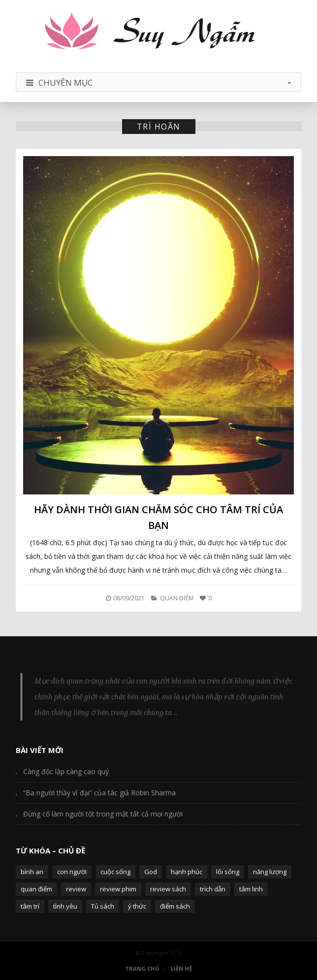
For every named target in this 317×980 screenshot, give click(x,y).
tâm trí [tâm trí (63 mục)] (30, 906)
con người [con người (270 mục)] (72, 872)
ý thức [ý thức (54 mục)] (137, 906)
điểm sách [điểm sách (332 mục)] (175, 906)
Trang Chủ (142, 968)
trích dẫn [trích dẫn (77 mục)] (213, 889)
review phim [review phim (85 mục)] (118, 889)
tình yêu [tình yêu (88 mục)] (65, 906)
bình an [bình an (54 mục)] (32, 872)
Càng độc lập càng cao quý (66, 771)
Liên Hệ (181, 968)
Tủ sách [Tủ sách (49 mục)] (103, 906)
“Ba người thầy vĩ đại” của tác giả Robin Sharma (99, 793)
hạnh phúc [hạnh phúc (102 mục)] (187, 872)
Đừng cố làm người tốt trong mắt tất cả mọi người (103, 814)
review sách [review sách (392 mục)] (168, 889)
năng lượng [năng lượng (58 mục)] (270, 872)
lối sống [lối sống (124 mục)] (228, 872)
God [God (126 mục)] (151, 872)
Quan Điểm (177, 598)
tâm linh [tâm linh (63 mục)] (251, 889)
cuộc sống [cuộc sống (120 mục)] (115, 872)
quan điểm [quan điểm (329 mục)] (36, 889)
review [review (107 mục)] (76, 889)
